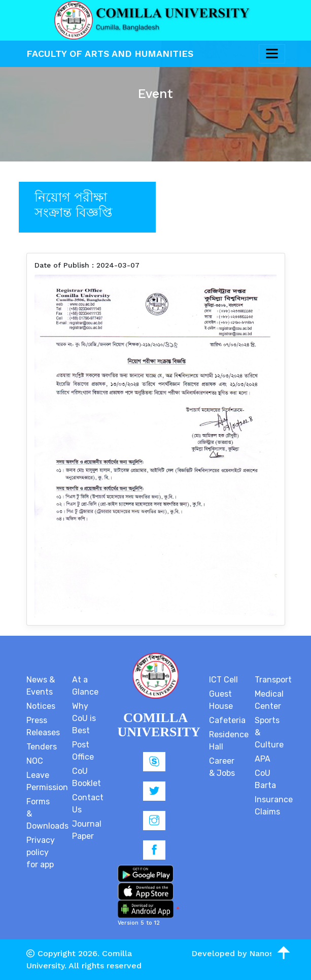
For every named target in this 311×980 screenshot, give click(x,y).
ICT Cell (223, 680)
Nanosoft (267, 953)
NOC (35, 761)
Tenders (42, 747)
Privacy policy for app (41, 852)
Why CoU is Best (84, 718)
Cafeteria (227, 720)
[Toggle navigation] (272, 54)
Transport (273, 680)
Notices (41, 706)
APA (263, 759)
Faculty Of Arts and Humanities (110, 54)
